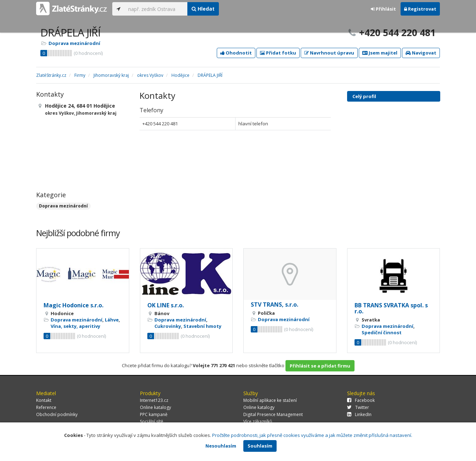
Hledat (203, 9)
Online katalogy (155, 407)
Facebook (361, 400)
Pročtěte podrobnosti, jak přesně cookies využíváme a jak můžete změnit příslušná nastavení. (312, 435)
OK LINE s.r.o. (166, 305)
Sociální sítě (152, 422)
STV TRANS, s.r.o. (274, 305)
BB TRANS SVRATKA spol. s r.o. (391, 308)
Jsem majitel (380, 53)
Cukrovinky (168, 326)
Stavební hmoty (202, 326)
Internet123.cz (154, 400)
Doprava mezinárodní (74, 43)
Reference (46, 407)
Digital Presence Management (273, 414)
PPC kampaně (154, 414)
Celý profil (364, 96)
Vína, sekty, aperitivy (75, 326)
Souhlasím (260, 446)
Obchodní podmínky (57, 414)
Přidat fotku (278, 53)
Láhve (112, 320)
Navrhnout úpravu (329, 53)
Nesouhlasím (221, 446)
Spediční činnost (382, 332)
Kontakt (44, 400)
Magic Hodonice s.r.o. (73, 305)
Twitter (358, 407)
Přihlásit (383, 9)
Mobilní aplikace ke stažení (270, 400)
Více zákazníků (258, 422)
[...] (156, 9)
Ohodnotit (236, 53)
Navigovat (421, 53)
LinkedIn (359, 414)
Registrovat (420, 9)
